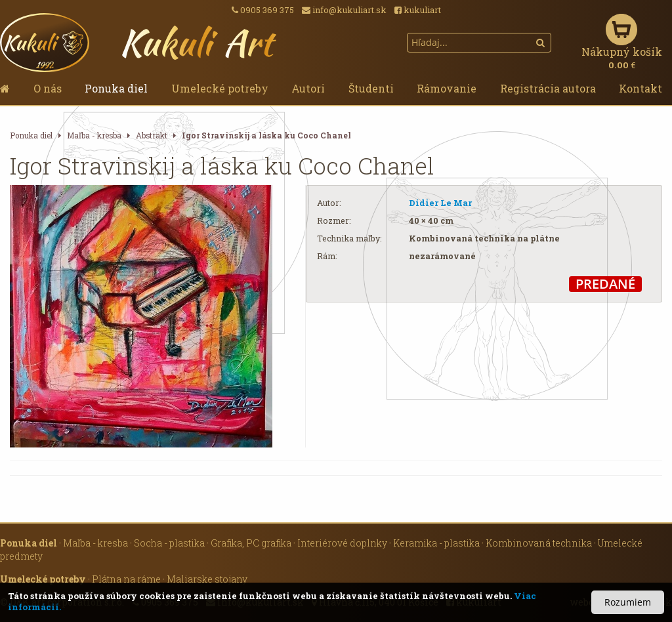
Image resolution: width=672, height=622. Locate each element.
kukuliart (418, 10)
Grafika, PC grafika (251, 543)
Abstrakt (152, 135)
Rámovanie (447, 88)
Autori (308, 88)
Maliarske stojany (207, 579)
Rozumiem (628, 602)
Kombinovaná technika (539, 543)
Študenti (371, 88)
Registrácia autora (548, 88)
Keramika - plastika (436, 543)
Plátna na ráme (126, 579)
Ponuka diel (116, 88)
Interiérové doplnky (342, 543)
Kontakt (640, 88)
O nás (48, 88)
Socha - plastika (169, 543)
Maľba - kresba (94, 135)
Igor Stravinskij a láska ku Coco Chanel (266, 135)
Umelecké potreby (220, 88)
